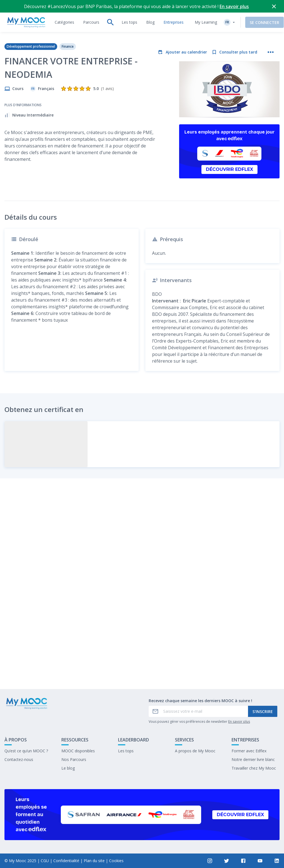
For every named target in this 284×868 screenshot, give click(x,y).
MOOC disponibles (78, 751)
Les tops (126, 751)
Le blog (68, 768)
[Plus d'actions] (271, 40)
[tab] (64, 10)
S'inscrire (263, 711)
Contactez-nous (19, 759)
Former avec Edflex (249, 751)
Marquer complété (142, 643)
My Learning (199, 10)
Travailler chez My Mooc (254, 768)
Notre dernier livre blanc (253, 759)
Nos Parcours (74, 759)
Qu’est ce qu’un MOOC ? (26, 751)
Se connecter (258, 10)
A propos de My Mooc (195, 751)
